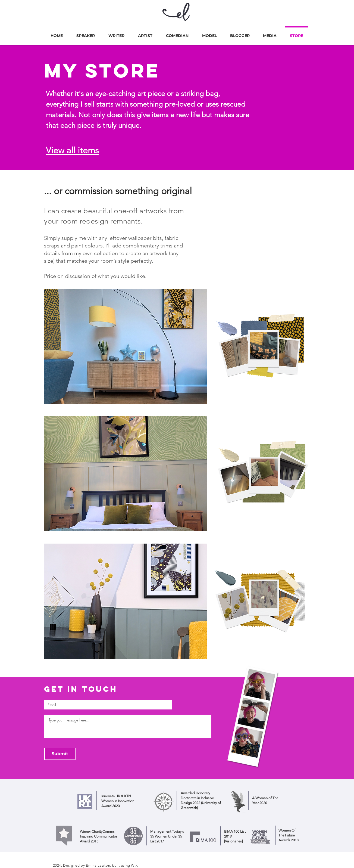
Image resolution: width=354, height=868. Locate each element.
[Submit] (60, 754)
